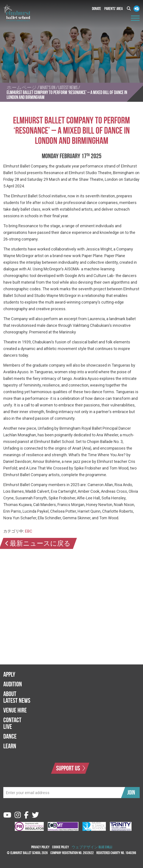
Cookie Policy (61, 847)
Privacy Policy (40, 847)
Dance (10, 736)
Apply (9, 674)
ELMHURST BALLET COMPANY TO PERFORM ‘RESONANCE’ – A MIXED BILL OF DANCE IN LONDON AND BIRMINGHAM (67, 95)
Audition (13, 684)
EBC (29, 531)
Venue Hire (15, 710)
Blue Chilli (105, 847)
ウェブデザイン (85, 847)
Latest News (68, 87)
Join (131, 792)
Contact (12, 720)
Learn (10, 746)
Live (8, 727)
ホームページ (22, 87)
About (10, 694)
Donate (96, 9)
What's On (48, 87)
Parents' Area (113, 9)
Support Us (71, 768)
